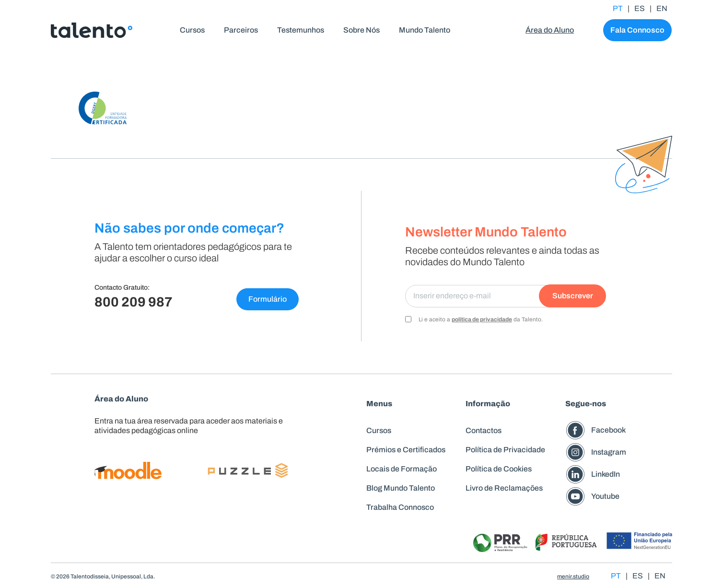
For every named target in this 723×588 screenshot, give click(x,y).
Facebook (608, 430)
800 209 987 (134, 302)
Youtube (605, 496)
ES (640, 8)
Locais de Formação (402, 469)
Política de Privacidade (505, 450)
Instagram (609, 452)
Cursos (379, 430)
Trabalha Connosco (400, 507)
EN (662, 8)
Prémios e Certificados (406, 450)
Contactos (484, 430)
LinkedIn (606, 474)
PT (618, 8)
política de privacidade (482, 319)
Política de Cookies (499, 469)
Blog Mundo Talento (401, 488)
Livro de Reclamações (504, 488)
